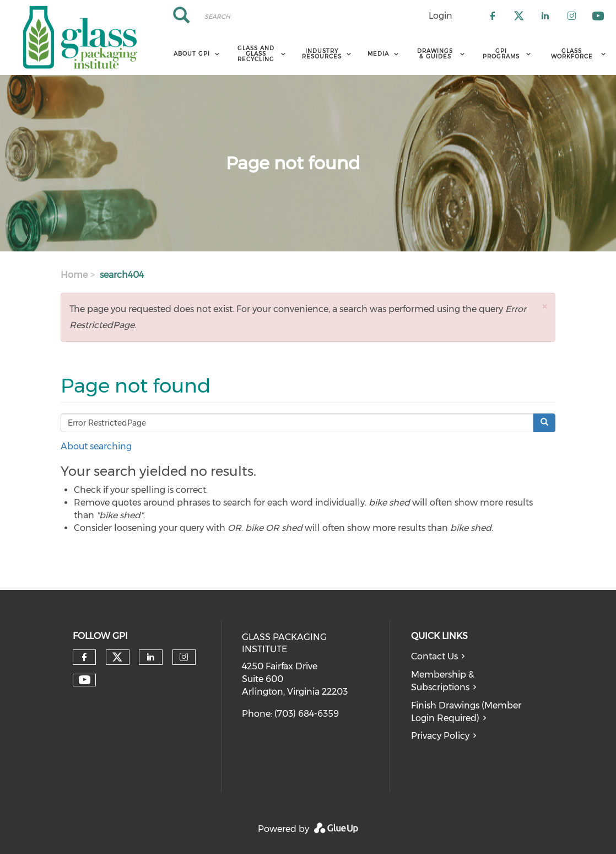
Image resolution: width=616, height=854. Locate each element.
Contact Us (434, 656)
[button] (544, 306)
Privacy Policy (440, 736)
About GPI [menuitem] (192, 54)
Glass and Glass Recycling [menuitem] (256, 54)
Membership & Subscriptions (442, 681)
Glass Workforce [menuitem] (572, 54)
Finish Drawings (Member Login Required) (466, 712)
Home (74, 275)
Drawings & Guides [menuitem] (435, 54)
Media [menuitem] (378, 54)
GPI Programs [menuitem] (501, 54)
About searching (96, 446)
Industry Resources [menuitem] (322, 54)
